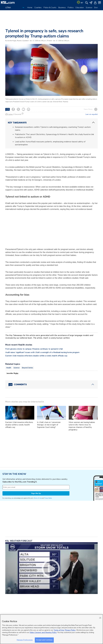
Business (62, 8)
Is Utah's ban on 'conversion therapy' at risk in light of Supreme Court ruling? (49, 425)
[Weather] (80, 2)
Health (9, 368)
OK (100, 618)
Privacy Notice (48, 498)
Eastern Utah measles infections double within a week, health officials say (36, 356)
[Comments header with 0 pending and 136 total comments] (51, 384)
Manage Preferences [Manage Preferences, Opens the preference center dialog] (25, 640)
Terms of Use (38, 498)
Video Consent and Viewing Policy (43, 633)
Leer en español (92, 114)
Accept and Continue (44, 640)
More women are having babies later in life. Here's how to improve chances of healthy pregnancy (82, 426)
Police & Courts (50, 8)
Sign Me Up (36, 493)
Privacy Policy (70, 630)
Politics (71, 8)
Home (30, 8)
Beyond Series (27, 368)
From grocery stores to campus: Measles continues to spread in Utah (34, 349)
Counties (38, 8)
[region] (51, 629)
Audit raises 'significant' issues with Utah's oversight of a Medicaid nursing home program (42, 352)
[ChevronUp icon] (93, 123)
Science (89, 8)
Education (80, 8)
